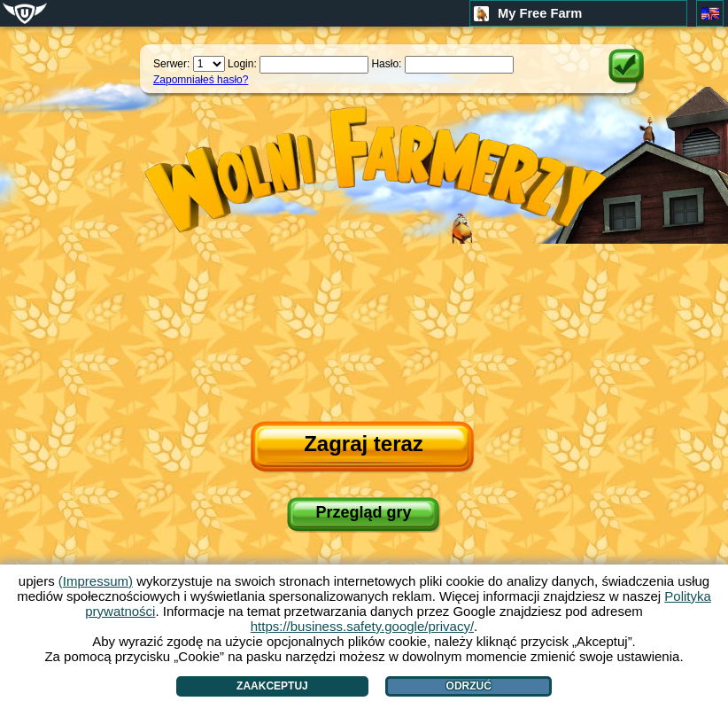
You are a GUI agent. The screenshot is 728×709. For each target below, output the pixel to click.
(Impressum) (96, 581)
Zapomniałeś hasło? (201, 80)
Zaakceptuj (272, 686)
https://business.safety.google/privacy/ (362, 626)
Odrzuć (469, 686)
